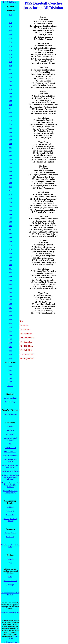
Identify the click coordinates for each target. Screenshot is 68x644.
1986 (10, 230)
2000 (10, 284)
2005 (10, 304)
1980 (10, 206)
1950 (10, 89)
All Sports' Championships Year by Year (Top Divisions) (10, 485)
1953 (10, 101)
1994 (10, 261)
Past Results (10, 537)
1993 (10, 257)
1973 (10, 179)
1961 (10, 132)
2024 (10, 378)
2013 (10, 335)
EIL (10, 444)
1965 (10, 148)
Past (10, 563)
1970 (10, 167)
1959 (10, 124)
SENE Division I (10, 448)
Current (10, 386)
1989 (10, 241)
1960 (10, 128)
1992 (10, 253)
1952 (10, 97)
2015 (10, 343)
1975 (10, 187)
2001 (10, 288)
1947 (10, 77)
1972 (10, 175)
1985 (10, 226)
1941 (10, 54)
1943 (10, 62)
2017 (10, 351)
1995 (10, 265)
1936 (10, 34)
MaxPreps (10, 585)
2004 (10, 300)
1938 (10, 42)
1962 (10, 136)
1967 (10, 155)
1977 (10, 195)
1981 (10, 210)
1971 (10, 171)
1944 (10, 66)
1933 (10, 23)
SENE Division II (10, 452)
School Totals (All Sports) (10, 471)
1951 (10, 93)
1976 (10, 191)
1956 (10, 113)
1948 (10, 81)
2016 (10, 347)
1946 (10, 74)
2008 (10, 316)
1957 (10, 116)
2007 (10, 312)
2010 (10, 323)
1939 (10, 46)
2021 (10, 366)
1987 (10, 234)
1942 (10, 58)
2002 (10, 292)
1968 (10, 159)
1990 (10, 245)
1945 (10, 70)
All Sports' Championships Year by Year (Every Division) (10, 477)
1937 (10, 38)
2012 (10, 331)
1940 (10, 50)
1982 (10, 214)
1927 (10, 15)
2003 (10, 296)
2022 (10, 370)
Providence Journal (10, 581)
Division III (10, 434)
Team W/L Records (10, 414)
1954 (10, 105)
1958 (10, 120)
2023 (10, 374)
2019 (10, 358)
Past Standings (10, 402)
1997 (10, 273)
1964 (10, 144)
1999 (10, 280)
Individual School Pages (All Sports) (10, 466)
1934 (10, 27)
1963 (10, 140)
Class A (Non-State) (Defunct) (10, 439)
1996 (10, 269)
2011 (10, 327)
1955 (10, 109)
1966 (10, 152)
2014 (10, 339)
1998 (10, 276)
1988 (10, 237)
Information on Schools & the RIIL (10, 594)
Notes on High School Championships (10, 492)
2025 (10, 382)
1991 (10, 249)
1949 (10, 85)
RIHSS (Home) (10, 2)
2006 (10, 308)
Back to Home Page (10, 642)
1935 (10, 31)
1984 (10, 222)
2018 (10, 355)
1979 (10, 202)
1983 (10, 218)
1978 (10, 198)
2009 (10, 319)
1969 (10, 163)
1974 (10, 183)
